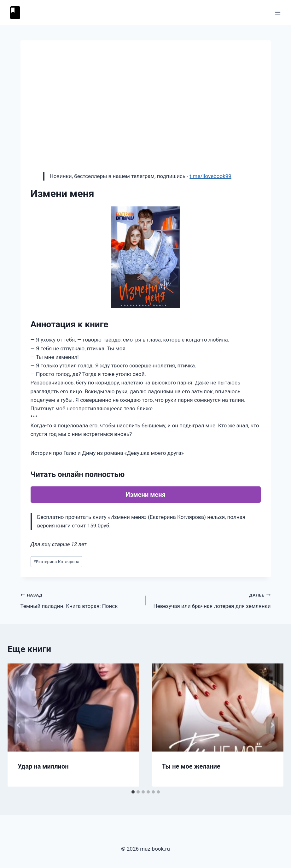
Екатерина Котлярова (56, 562)
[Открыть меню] (278, 12)
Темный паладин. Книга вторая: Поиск (80, 600)
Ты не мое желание (191, 766)
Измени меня (145, 495)
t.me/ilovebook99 (210, 176)
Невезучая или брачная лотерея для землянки (211, 600)
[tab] (133, 792)
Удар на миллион (43, 766)
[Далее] (272, 725)
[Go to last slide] (19, 725)
